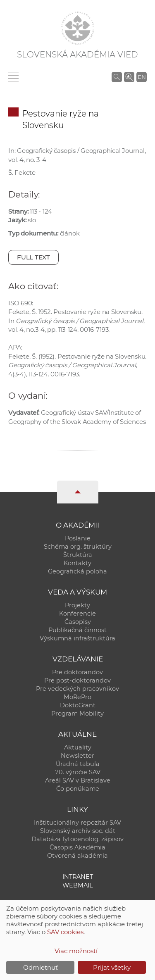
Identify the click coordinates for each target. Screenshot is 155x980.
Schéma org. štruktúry (78, 547)
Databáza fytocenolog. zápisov (77, 839)
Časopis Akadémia (77, 847)
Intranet (78, 877)
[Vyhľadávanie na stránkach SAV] (117, 77)
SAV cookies (65, 932)
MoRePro (77, 697)
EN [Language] (142, 77)
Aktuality (78, 747)
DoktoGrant (78, 705)
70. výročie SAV (78, 772)
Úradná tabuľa (78, 764)
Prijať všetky (112, 967)
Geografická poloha (77, 571)
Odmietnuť (41, 967)
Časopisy (78, 622)
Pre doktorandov (77, 672)
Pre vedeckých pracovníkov (77, 689)
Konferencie (77, 614)
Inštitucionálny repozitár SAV (77, 823)
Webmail (78, 885)
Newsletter (77, 756)
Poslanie (78, 538)
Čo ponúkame (78, 789)
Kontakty (77, 563)
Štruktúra (78, 555)
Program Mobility (77, 714)
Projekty (77, 605)
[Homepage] (78, 28)
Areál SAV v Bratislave (78, 780)
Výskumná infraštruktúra (77, 638)
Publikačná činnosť (77, 630)
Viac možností (76, 951)
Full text (33, 257)
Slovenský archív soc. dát (78, 831)
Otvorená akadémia (77, 856)
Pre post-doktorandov (77, 680)
